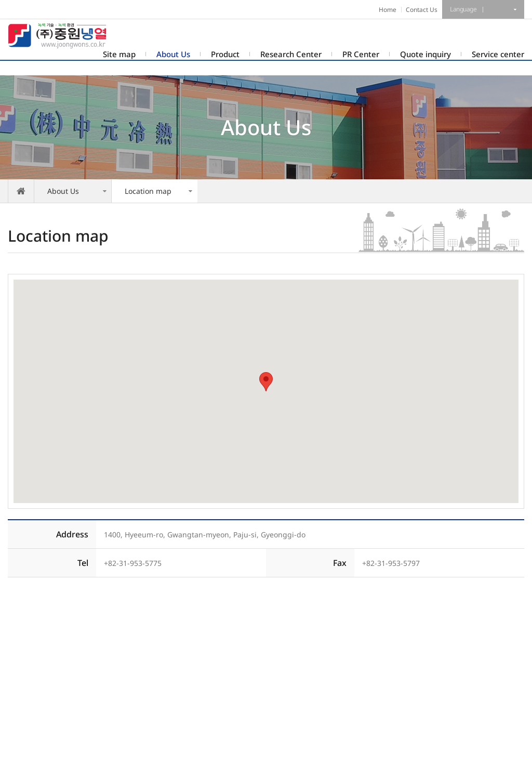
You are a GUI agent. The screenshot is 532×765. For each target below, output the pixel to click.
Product (225, 54)
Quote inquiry (425, 54)
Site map (119, 54)
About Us (173, 54)
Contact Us (422, 10)
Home (388, 10)
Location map (148, 191)
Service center (498, 54)
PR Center (361, 54)
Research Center (291, 54)
